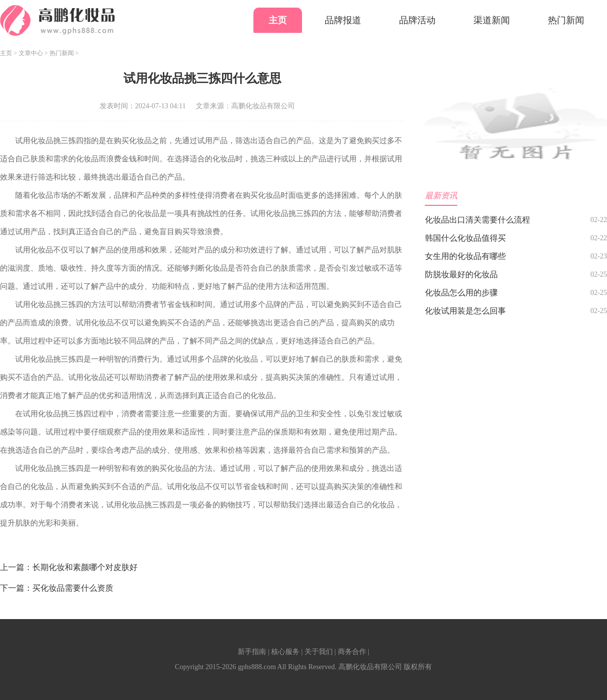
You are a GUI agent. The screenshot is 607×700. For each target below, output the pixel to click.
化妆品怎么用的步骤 (461, 293)
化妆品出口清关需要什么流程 (478, 220)
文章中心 (31, 53)
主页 (278, 20)
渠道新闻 (492, 20)
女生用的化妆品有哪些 (465, 256)
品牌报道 (343, 20)
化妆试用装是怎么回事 (465, 311)
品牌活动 (417, 20)
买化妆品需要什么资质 (73, 588)
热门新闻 (566, 20)
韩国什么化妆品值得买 (465, 238)
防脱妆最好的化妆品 (461, 274)
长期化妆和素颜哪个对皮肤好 (85, 567)
